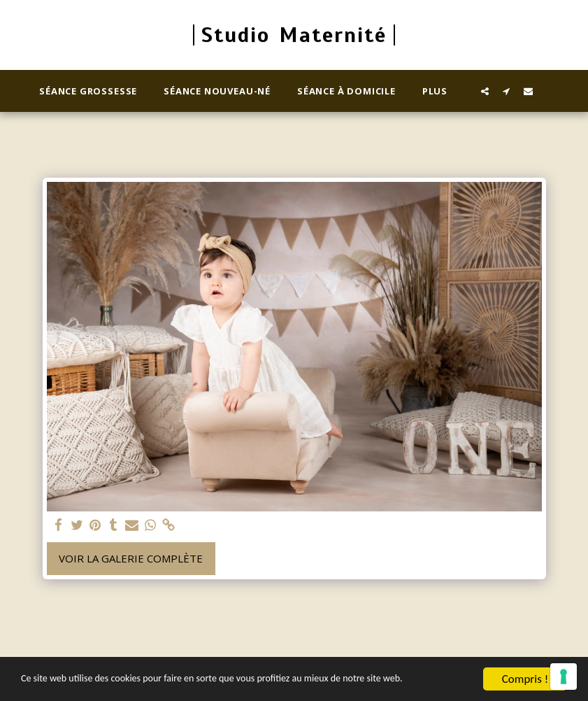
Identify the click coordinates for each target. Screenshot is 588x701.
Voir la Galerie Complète (131, 558)
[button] (485, 91)
